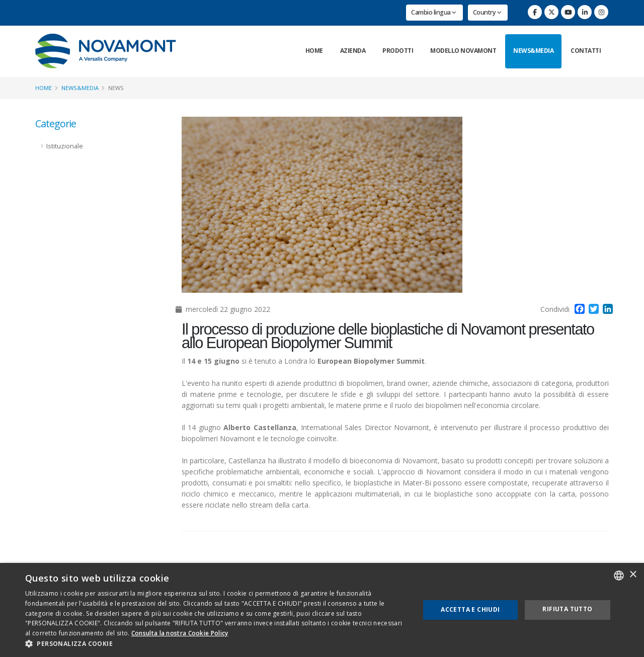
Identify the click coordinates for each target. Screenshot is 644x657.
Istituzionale (65, 146)
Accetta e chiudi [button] (470, 609)
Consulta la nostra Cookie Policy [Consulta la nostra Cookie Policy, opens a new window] (180, 633)
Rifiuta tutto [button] (567, 609)
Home (314, 51)
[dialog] (322, 610)
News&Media (533, 51)
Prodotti (398, 51)
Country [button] (487, 12)
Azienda (353, 51)
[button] (217, 644)
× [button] (633, 575)
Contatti (586, 51)
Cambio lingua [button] (434, 12)
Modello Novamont (463, 51)
